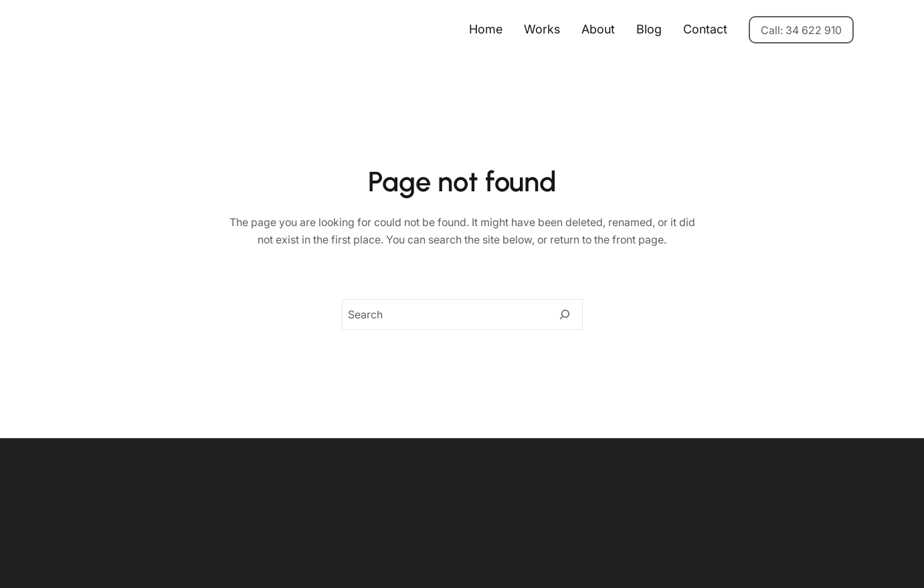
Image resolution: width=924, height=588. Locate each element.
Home (486, 29)
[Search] (565, 314)
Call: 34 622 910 (801, 30)
